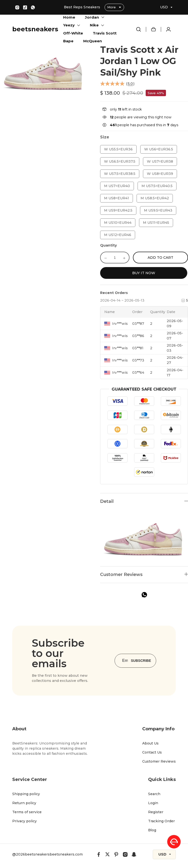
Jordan (92, 17)
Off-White (73, 33)
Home (69, 17)
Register (156, 812)
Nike (94, 25)
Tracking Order (161, 821)
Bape (68, 41)
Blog (152, 830)
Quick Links (162, 779)
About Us (150, 743)
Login (153, 803)
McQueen (93, 41)
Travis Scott (105, 33)
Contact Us (152, 752)
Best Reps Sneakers (82, 7)
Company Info (158, 729)
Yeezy (69, 25)
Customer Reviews (159, 761)
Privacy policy (24, 821)
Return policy (24, 803)
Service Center (30, 779)
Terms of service (27, 812)
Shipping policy (26, 794)
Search (154, 794)
